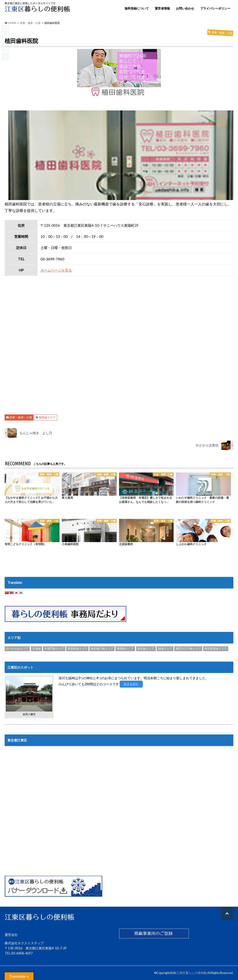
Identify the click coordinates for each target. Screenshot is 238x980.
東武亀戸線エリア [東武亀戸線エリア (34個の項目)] (102, 648)
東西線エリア (47, 417)
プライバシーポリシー (215, 8)
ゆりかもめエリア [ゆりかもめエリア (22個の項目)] (17, 648)
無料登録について (137, 8)
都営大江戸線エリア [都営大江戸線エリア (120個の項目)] (188, 648)
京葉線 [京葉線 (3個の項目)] (36, 648)
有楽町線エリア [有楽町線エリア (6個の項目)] (77, 648)
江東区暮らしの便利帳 (192, 973)
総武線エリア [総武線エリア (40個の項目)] (146, 648)
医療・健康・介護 (21, 417)
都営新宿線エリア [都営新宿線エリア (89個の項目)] (216, 648)
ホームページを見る (56, 270)
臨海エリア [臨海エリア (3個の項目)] (165, 648)
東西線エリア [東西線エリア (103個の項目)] (125, 648)
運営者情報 (162, 8)
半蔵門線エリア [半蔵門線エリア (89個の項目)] (54, 648)
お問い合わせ (185, 8)
